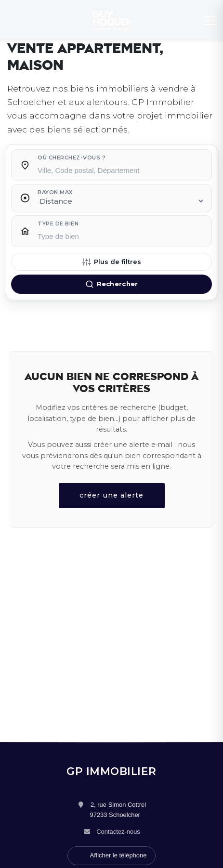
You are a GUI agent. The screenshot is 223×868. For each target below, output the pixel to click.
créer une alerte (111, 495)
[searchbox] (121, 170)
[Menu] (210, 21)
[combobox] (121, 168)
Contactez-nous (118, 832)
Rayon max (55, 192)
